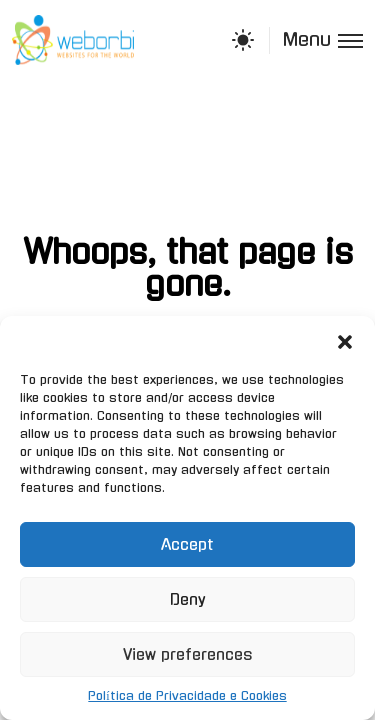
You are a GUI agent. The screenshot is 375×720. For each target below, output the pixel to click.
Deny (187, 599)
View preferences (188, 654)
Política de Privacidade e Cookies (187, 696)
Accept (187, 544)
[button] (345, 341)
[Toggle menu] (316, 40)
